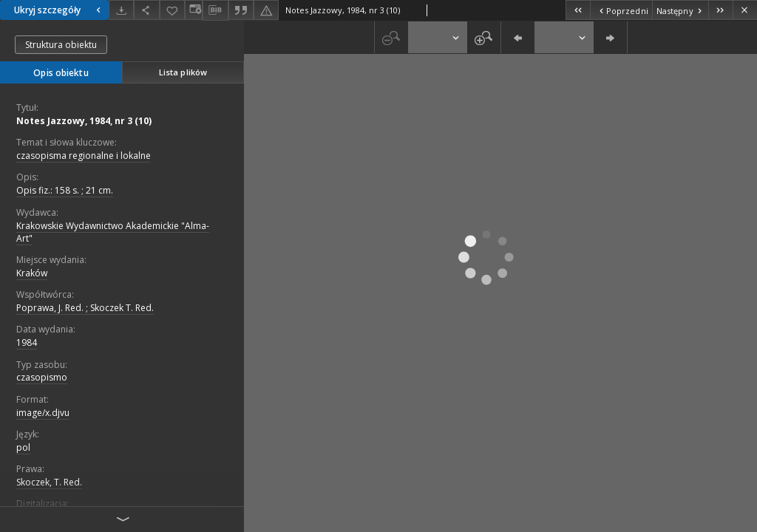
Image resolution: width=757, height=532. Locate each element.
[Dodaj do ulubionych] (172, 10)
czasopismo (42, 377)
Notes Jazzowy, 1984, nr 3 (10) (84, 121)
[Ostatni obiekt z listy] (720, 10)
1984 (27, 342)
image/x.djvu (43, 413)
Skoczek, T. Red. (49, 482)
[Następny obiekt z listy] (680, 10)
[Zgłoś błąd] (266, 10)
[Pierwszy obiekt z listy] (578, 10)
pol (23, 447)
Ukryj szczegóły (59, 10)
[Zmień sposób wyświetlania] (194, 10)
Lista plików (183, 72)
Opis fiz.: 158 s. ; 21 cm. (65, 190)
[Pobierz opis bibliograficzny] (215, 10)
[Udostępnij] (146, 10)
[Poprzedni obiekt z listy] (621, 10)
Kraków (32, 273)
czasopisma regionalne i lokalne (84, 156)
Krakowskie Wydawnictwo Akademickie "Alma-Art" (113, 232)
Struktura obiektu (61, 45)
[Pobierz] (121, 10)
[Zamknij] (745, 10)
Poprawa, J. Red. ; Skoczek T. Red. (85, 308)
